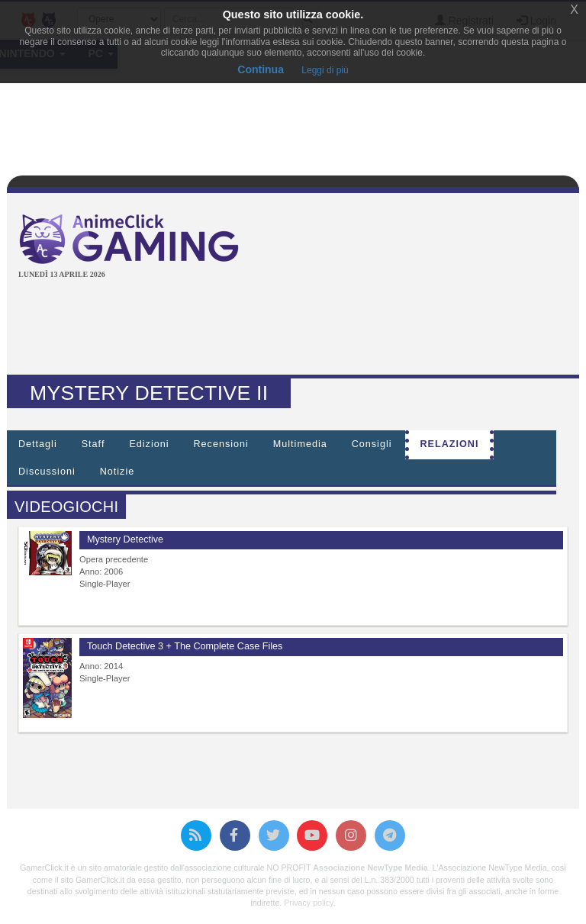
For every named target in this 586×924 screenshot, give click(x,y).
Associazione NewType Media (370, 868)
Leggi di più (325, 70)
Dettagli (38, 444)
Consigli (372, 444)
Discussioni (47, 472)
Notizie (118, 472)
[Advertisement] (296, 329)
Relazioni (450, 444)
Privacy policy (308, 903)
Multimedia (300, 444)
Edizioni (149, 444)
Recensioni (221, 444)
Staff (93, 444)
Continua (261, 69)
